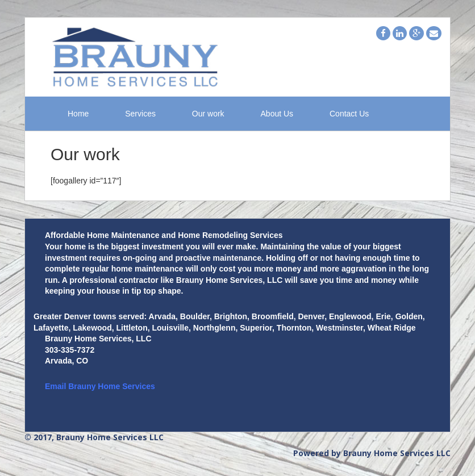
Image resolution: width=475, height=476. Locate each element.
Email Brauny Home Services (100, 386)
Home (78, 114)
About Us (277, 114)
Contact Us (349, 114)
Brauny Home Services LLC (397, 453)
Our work (208, 114)
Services (140, 114)
